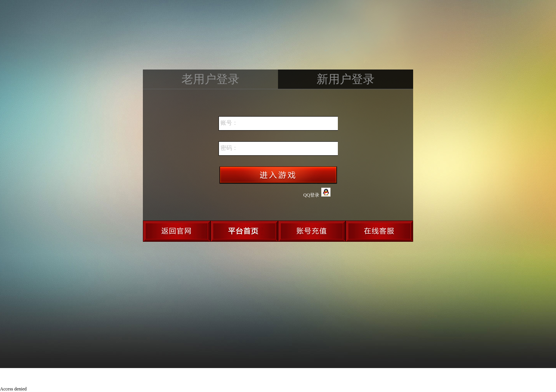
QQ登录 (317, 193)
